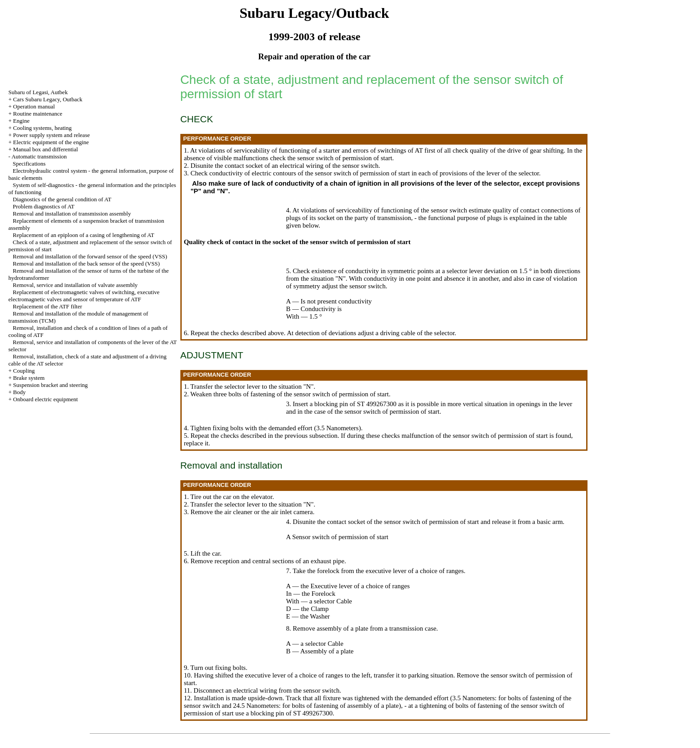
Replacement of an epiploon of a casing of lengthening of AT (84, 235)
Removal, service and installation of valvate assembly (75, 285)
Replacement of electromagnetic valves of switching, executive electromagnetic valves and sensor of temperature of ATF (84, 296)
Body (19, 392)
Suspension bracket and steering (50, 385)
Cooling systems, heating (42, 128)
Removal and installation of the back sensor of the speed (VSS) (86, 264)
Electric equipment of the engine (51, 142)
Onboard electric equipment (45, 399)
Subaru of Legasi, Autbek (38, 92)
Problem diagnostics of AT (44, 206)
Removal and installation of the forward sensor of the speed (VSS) (90, 256)
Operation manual (34, 106)
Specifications (29, 164)
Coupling (24, 371)
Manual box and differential (45, 149)
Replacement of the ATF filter (48, 306)
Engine (21, 121)
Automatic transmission (39, 156)
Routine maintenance (37, 114)
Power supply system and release (51, 135)
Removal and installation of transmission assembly (72, 214)
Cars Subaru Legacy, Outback (48, 99)
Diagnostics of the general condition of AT (62, 199)
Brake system (29, 378)
